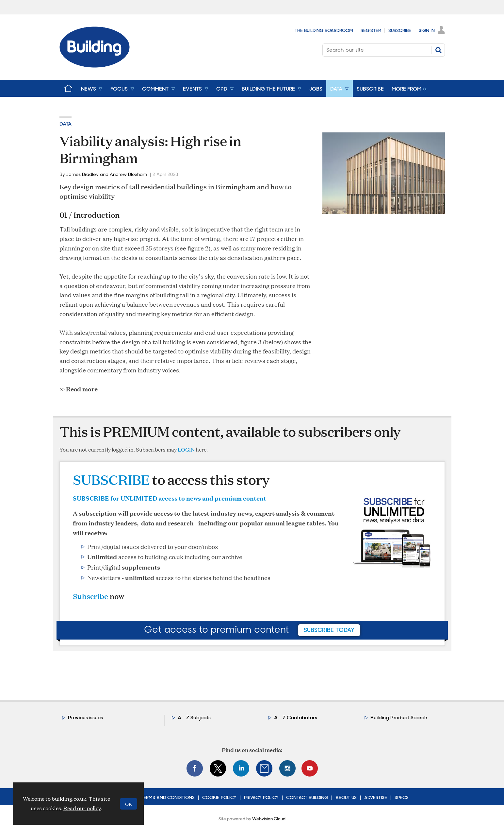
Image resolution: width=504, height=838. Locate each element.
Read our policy (82, 808)
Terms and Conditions (168, 797)
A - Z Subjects (194, 718)
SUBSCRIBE (111, 479)
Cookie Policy (219, 797)
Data (65, 124)
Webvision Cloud (269, 819)
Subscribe (400, 30)
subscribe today (329, 630)
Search (438, 50)
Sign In (427, 30)
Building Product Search (399, 718)
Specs (402, 797)
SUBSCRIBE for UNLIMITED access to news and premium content (170, 498)
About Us (346, 797)
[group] (407, 88)
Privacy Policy (261, 797)
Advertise (376, 797)
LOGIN (186, 449)
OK (129, 804)
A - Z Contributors (296, 718)
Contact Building (307, 797)
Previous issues (85, 718)
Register (371, 30)
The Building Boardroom (324, 30)
